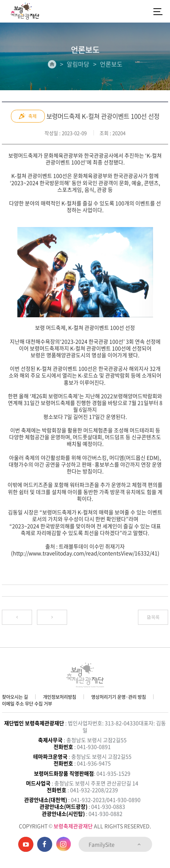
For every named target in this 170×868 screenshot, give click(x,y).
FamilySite (115, 844)
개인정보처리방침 (60, 697)
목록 (153, 617)
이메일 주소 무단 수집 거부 (27, 704)
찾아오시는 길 (15, 697)
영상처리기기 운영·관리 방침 (119, 697)
